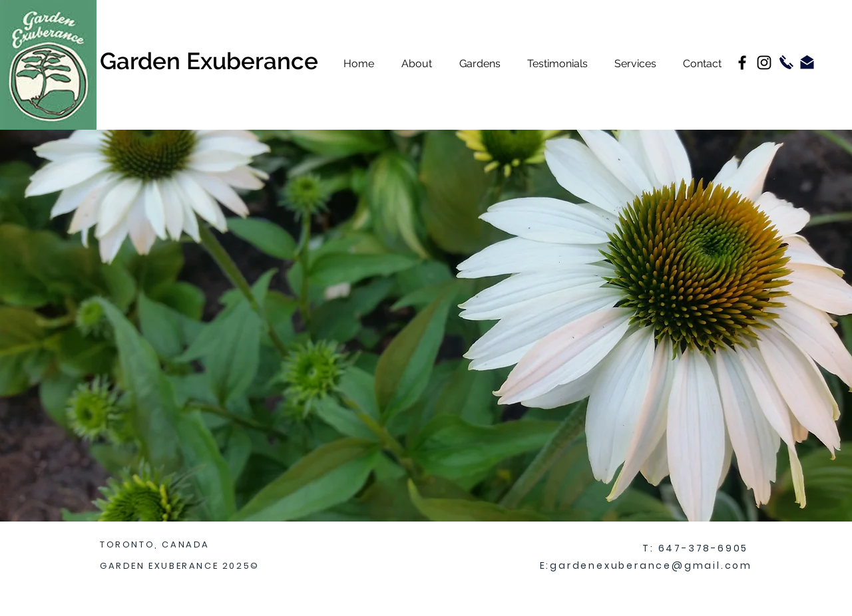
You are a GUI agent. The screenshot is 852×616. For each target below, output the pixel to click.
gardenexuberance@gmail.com (651, 565)
